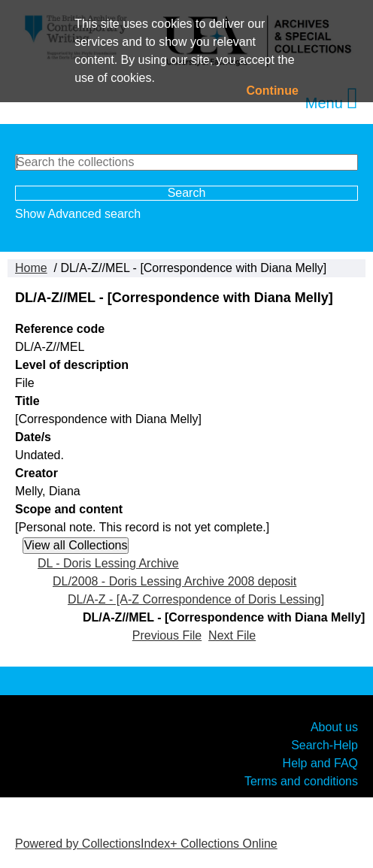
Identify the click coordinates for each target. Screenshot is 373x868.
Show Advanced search (78, 214)
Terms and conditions (301, 780)
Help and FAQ (320, 762)
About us (334, 726)
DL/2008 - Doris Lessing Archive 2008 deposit (174, 581)
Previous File (167, 635)
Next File (232, 635)
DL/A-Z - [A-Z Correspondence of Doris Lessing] (196, 599)
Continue (273, 91)
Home (31, 268)
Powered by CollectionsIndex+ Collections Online (146, 844)
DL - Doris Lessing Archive (108, 563)
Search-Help (324, 744)
